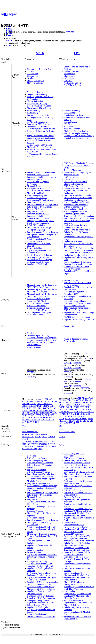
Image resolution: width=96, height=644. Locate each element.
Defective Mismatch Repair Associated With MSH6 (38, 309)
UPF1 (92, 421)
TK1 (38, 420)
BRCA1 (44, 401)
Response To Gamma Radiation (77, 568)
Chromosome (33, 76)
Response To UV (34, 499)
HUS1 (53, 411)
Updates (10, 35)
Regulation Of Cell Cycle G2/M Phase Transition (77, 579)
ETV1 (81, 409)
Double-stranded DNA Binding (40, 106)
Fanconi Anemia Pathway (74, 306)
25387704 (31, 372)
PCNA (25, 415)
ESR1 (52, 406)
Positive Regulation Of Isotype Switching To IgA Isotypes (40, 256)
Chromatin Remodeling (73, 184)
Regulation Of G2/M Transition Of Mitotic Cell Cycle (78, 604)
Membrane (31, 78)
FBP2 (40, 408)
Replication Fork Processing (75, 200)
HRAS (47, 411)
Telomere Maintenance (73, 170)
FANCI (70, 412)
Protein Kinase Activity (73, 115)
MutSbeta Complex (35, 83)
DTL (77, 407)
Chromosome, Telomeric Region (40, 69)
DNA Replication (71, 177)
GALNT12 (26, 411)
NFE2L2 (62, 416)
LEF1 (24, 413)
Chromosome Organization (75, 545)
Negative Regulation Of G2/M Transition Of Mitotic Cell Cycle (40, 565)
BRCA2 (69, 402)
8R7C (49, 446)
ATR (77, 53)
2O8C (30, 442)
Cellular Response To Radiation (40, 463)
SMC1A (39, 417)
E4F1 (87, 407)
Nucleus (30, 71)
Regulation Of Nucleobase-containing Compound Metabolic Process (42, 583)
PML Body (68, 81)
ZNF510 (36, 422)
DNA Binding (33, 99)
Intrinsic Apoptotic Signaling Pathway (43, 520)
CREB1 (89, 405)
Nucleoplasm (32, 74)
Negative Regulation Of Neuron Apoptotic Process (40, 240)
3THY (30, 444)
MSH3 (41, 413)
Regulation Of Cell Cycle (37, 264)
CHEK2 (25, 406)
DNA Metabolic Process (37, 458)
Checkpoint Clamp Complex (39, 600)
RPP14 (25, 417)
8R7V (24, 449)
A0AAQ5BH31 (41, 437)
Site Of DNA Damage (73, 85)
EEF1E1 (62, 409)
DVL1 (40, 406)
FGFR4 (46, 408)
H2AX (81, 412)
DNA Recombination (36, 518)
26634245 (31, 377)
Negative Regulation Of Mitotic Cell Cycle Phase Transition (79, 588)
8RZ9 (40, 449)
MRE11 (76, 414)
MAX (29, 413)
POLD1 (90, 416)
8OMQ (43, 446)
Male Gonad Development (38, 202)
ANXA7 (48, 399)
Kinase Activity (70, 126)
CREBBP (33, 406)
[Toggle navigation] (2, 23)
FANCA (88, 409)
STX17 (52, 417)
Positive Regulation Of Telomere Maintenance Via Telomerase (77, 203)
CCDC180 (52, 401)
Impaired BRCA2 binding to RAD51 (79, 319)
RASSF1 (84, 419)
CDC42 (33, 404)
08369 (61, 429)
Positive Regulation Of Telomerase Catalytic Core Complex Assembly (78, 263)
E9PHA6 (52, 437)
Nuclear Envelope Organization (77, 188)
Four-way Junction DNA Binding (41, 97)
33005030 (70, 32)
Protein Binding (34, 110)
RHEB (91, 419)
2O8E (40, 442)
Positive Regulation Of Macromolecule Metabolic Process (78, 574)
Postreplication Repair (36, 188)
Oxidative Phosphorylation (38, 182)
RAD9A (51, 415)
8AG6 (41, 444)
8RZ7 (30, 449)
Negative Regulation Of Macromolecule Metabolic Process (41, 615)
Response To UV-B (35, 211)
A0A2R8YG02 (28, 437)
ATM (84, 400)
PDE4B (31, 415)
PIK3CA (83, 416)
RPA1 (61, 421)
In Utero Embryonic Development (41, 172)
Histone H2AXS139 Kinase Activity (79, 136)
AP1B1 (90, 398)
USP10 (25, 422)
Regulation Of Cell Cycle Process (41, 596)
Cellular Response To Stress (38, 472)
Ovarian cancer (33, 333)
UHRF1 (79, 421)
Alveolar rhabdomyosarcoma (76, 339)
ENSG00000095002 (30, 432)
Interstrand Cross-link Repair (76, 209)
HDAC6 (40, 411)
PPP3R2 (38, 415)
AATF (79, 398)
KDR (87, 412)
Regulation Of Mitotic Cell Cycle (41, 603)
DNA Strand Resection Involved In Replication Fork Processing (78, 254)
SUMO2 (25, 420)
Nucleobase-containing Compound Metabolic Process (78, 174)
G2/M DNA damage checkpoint (77, 317)
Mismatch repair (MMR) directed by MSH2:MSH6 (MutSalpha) (42, 286)
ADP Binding (33, 152)
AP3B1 (62, 400)
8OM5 (53, 444)
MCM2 (62, 414)
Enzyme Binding (34, 552)
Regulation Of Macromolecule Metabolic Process (39, 592)
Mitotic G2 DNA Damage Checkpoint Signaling (74, 583)
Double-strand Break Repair (38, 191)
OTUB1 (54, 413)
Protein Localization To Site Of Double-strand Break (77, 268)
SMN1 (45, 417)
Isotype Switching (34, 248)
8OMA (31, 446)
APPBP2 (26, 401)
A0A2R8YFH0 (41, 434)
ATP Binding (32, 113)
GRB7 (34, 411)
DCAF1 (62, 407)
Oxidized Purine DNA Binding (40, 145)
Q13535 (62, 437)
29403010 (68, 363)
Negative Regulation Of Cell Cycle (41, 527)
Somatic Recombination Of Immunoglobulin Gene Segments (41, 219)
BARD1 (37, 401)
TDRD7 (33, 420)
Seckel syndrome (71, 341)
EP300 (69, 409)
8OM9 (25, 446)
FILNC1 (53, 408)
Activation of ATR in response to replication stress (77, 284)
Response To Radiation (36, 470)
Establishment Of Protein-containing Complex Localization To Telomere (79, 249)
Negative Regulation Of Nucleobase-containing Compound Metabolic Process (42, 557)
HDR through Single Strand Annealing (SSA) (75, 293)
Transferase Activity (72, 129)
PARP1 (76, 416)
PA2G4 (69, 416)
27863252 (87, 379)
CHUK (76, 405)
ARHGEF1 (77, 400)
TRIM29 (51, 420)
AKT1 (42, 399)
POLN (61, 419)
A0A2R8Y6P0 (28, 434)
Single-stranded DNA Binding (39, 108)
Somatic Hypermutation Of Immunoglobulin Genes (38, 215)
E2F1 (82, 407)
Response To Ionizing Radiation (40, 483)
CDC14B (26, 404)
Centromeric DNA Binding (38, 124)
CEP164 (85, 402)
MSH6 (47, 413)
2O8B (24, 442)
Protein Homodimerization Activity (41, 149)
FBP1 (35, 408)
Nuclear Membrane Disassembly (77, 225)
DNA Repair (32, 184)
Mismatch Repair (34, 186)
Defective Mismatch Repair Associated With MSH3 (38, 300)
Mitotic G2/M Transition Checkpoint (79, 218)
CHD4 (92, 402)
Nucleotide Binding (35, 92)
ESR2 (24, 408)
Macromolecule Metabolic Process (41, 589)
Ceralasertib (69, 326)
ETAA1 (75, 409)
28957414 (68, 386)
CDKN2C (77, 402)
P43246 (25, 439)
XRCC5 (76, 423)
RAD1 (44, 415)
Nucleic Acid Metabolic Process (40, 476)
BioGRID (10, 41)
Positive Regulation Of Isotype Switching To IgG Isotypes (40, 261)
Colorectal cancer (34, 347)
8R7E (54, 446)
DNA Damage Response (37, 195)
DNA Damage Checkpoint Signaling (79, 163)
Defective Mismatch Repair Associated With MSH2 (38, 304)
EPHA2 (46, 406)
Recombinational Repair (74, 525)
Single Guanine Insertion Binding (41, 136)
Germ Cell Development (37, 198)
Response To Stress (35, 511)
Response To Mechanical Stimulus (78, 198)
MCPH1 (69, 414)
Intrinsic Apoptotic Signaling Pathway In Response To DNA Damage (43, 206)
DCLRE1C (70, 407)
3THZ (36, 444)
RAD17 (76, 419)
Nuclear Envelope (71, 71)
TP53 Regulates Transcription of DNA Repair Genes (40, 314)
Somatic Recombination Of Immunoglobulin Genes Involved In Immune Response (42, 177)
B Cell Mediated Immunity (38, 223)
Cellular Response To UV (74, 207)
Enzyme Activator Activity (38, 115)
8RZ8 (35, 449)
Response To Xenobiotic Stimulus (78, 195)
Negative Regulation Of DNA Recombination (39, 252)
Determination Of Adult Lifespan (41, 200)
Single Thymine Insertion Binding (41, 138)
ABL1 (84, 398)
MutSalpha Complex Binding (76, 133)
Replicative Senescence (73, 241)
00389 (25, 429)
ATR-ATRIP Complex (73, 83)
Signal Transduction (35, 550)
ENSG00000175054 (67, 432)
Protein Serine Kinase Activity (76, 138)
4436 (24, 426)
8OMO (37, 446)
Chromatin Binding (35, 101)
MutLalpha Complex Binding (39, 147)
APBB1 (68, 400)
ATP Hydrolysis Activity (37, 122)
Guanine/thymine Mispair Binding (41, 129)
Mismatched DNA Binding (38, 126)
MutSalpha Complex (35, 81)
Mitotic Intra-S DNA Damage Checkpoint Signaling (39, 229)
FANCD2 (63, 412)
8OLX (47, 444)
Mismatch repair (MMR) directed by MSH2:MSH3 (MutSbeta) (42, 291)
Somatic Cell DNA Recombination (41, 598)
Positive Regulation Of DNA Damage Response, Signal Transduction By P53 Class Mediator (79, 214)
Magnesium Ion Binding (37, 94)
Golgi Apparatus (71, 78)
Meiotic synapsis (71, 280)
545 (60, 426)
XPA (30, 422)
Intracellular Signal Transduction (40, 474)
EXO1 (30, 408)
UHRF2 (86, 421)
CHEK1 (62, 405)
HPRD (9, 45)
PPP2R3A (69, 419)
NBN (88, 414)
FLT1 (76, 412)
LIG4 (91, 412)
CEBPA (48, 404)
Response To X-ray (35, 209)
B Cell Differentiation (36, 225)
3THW (51, 442)
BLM (89, 400)
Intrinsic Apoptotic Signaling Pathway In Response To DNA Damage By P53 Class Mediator (43, 234)
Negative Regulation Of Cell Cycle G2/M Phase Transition (41, 579)
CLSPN (82, 405)
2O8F (46, 442)
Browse (9, 29)
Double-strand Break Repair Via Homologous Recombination (77, 537)
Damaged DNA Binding (37, 104)
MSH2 (40, 53)
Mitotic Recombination (37, 193)
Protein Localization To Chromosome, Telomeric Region (77, 229)
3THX (25, 444)
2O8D (35, 442)
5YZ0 (61, 445)
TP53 (66, 421)
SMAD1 (31, 417)
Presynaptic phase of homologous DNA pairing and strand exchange (78, 302)
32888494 (84, 354)
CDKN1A (41, 404)
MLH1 (35, 413)
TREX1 (44, 420)
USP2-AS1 (63, 423)
